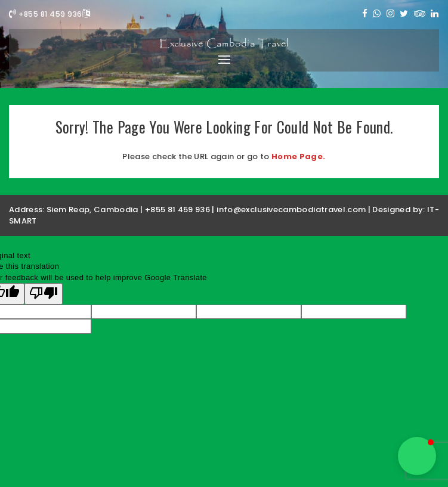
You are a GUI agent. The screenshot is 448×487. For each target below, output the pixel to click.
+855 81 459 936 (46, 14)
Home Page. (299, 156)
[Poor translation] (44, 294)
